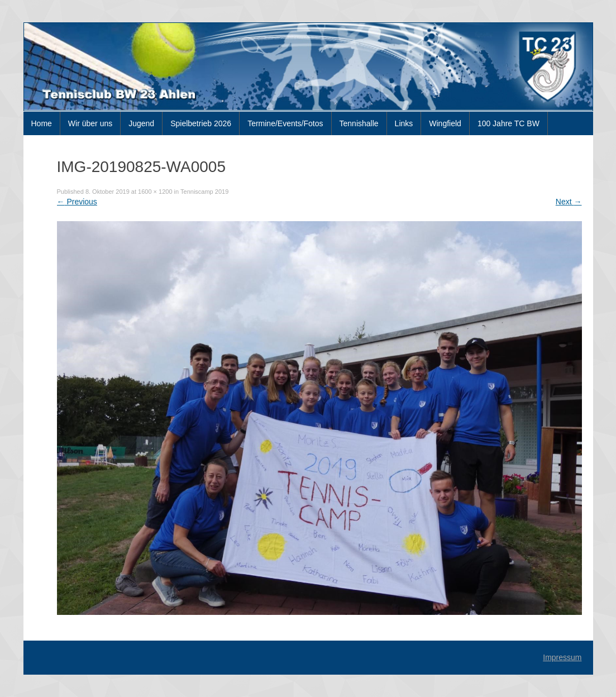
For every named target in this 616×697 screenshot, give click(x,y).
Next (569, 202)
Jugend (141, 123)
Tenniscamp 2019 (204, 192)
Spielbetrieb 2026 (201, 123)
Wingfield (445, 123)
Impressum (562, 657)
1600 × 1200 (155, 192)
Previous (77, 202)
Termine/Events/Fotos (285, 123)
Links (404, 123)
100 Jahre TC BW (508, 123)
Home (42, 123)
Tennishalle (359, 123)
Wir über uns (90, 123)
